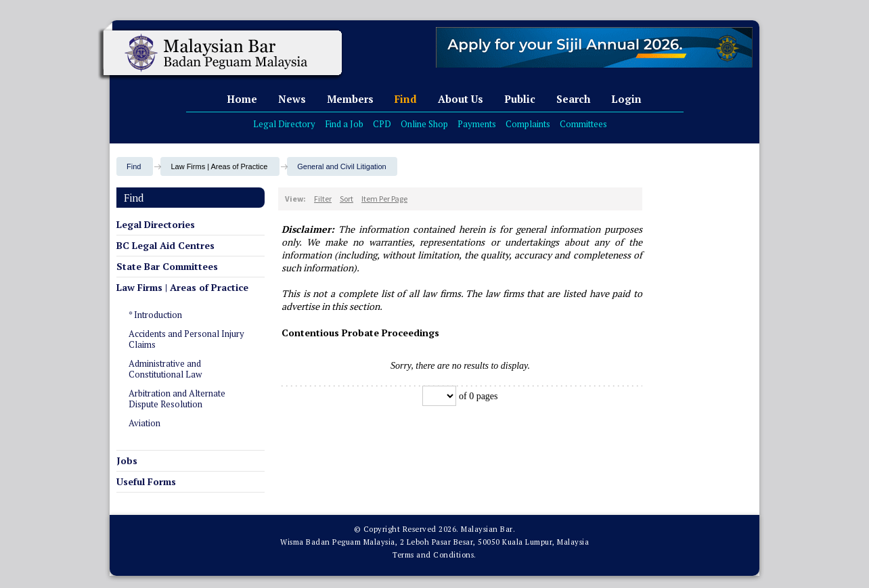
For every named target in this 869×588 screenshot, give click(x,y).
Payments (477, 124)
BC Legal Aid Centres (165, 245)
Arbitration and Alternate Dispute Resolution (177, 399)
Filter (323, 199)
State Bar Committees (167, 266)
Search (573, 99)
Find (406, 99)
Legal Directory (284, 124)
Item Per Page (384, 199)
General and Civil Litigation (341, 166)
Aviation (144, 423)
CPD (382, 124)
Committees (583, 124)
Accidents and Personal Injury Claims (186, 339)
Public (520, 99)
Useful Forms (146, 481)
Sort (347, 199)
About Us (461, 99)
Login (626, 99)
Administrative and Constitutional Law (165, 369)
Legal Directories (156, 224)
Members (350, 99)
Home (242, 99)
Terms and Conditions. (435, 555)
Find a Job (344, 124)
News (292, 99)
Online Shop (424, 124)
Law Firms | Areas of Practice (182, 287)
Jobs (127, 460)
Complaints (528, 124)
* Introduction (155, 315)
